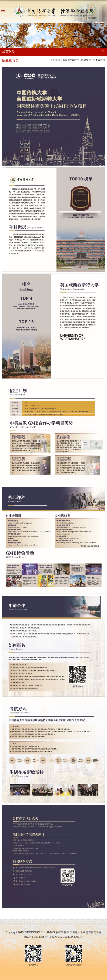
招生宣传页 (99, 60)
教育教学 (74, 60)
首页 (65, 60)
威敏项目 (86, 60)
